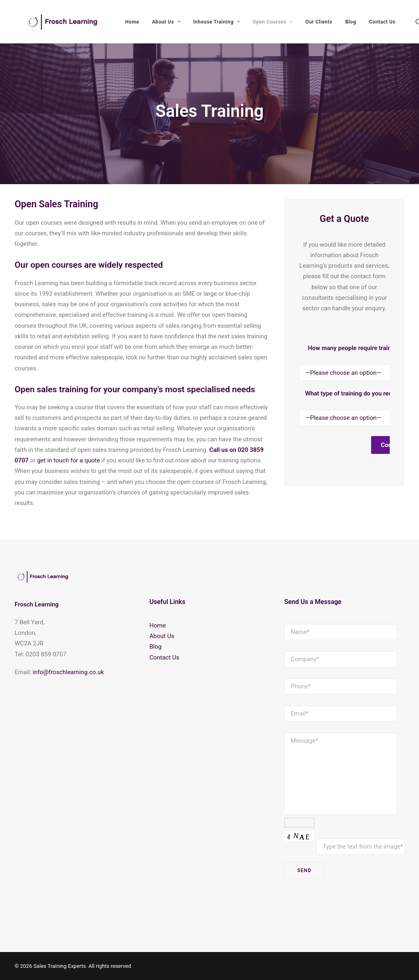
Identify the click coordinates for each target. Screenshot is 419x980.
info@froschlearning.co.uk (68, 672)
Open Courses (300, 27)
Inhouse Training (244, 27)
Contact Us (164, 658)
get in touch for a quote (68, 477)
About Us (194, 27)
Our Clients (347, 27)
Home (160, 27)
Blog (379, 27)
